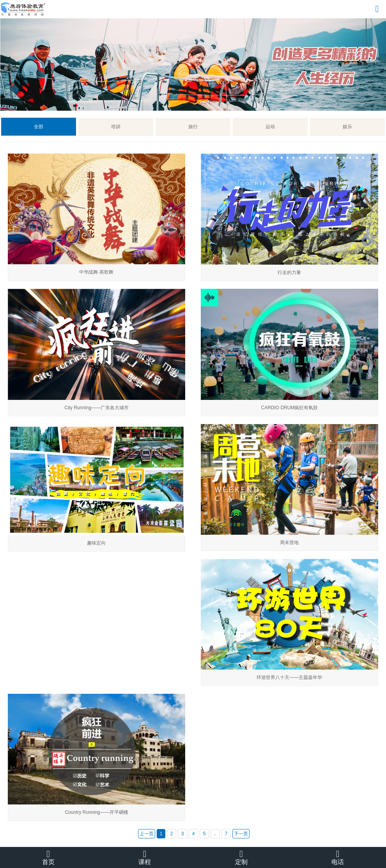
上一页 (147, 834)
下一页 (241, 834)
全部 (39, 127)
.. (215, 834)
